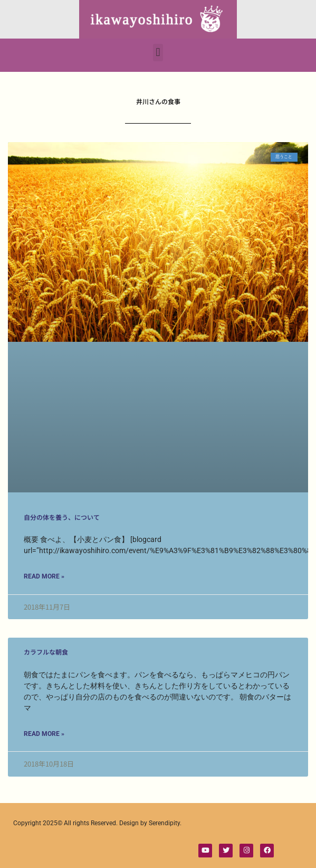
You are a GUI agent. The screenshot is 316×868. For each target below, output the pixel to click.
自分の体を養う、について (62, 517)
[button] (158, 53)
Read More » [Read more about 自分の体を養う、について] (44, 576)
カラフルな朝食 (46, 652)
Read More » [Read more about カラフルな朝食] (44, 734)
